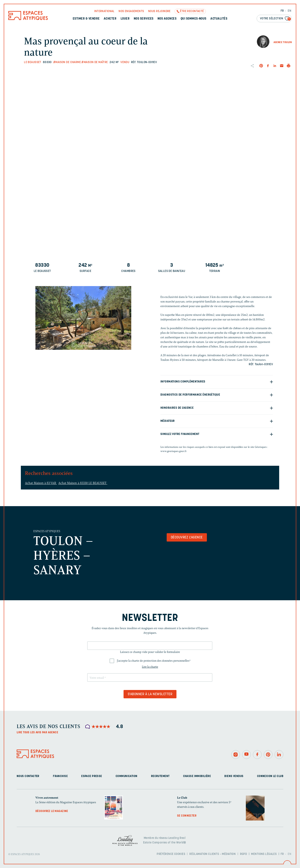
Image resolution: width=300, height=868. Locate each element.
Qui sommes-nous (194, 19)
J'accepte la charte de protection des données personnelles (154, 661)
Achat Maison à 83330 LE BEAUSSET (83, 483)
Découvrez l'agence (187, 538)
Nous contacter (28, 776)
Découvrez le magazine (52, 811)
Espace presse (92, 776)
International (104, 11)
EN (289, 11)
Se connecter (187, 816)
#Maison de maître (95, 62)
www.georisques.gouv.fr (174, 451)
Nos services (144, 19)
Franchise (60, 776)
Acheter (110, 19)
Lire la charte (150, 667)
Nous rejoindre (159, 11)
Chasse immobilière (197, 776)
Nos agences (167, 19)
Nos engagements (131, 11)
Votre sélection (275, 19)
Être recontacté (192, 11)
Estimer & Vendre (86, 19)
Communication (126, 776)
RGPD (244, 854)
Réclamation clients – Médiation (212, 854)
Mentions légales (264, 854)
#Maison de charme (67, 62)
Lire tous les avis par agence (37, 733)
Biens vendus (234, 776)
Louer (125, 19)
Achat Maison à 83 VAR (41, 483)
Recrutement (160, 776)
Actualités (219, 19)
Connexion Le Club (270, 776)
